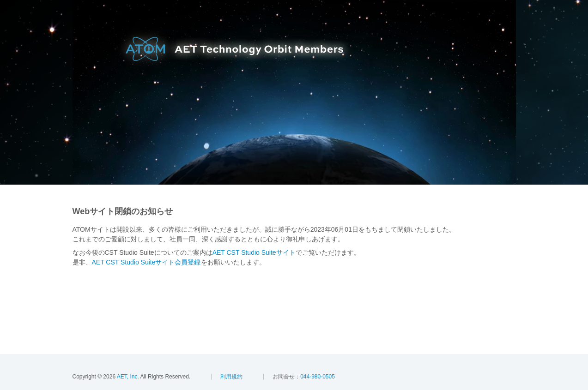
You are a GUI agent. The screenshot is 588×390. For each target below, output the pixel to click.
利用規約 (231, 377)
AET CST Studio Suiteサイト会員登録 (146, 262)
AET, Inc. (127, 377)
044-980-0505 (318, 377)
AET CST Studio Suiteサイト (254, 252)
